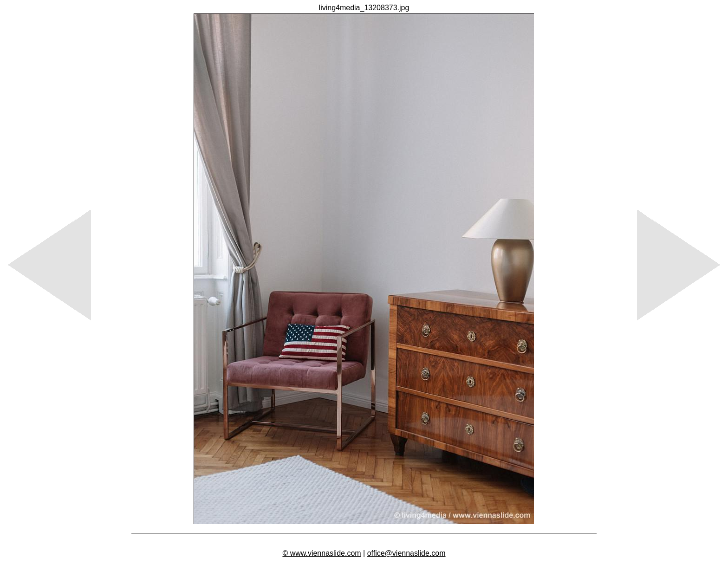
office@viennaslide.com (406, 553)
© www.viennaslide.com (322, 553)
